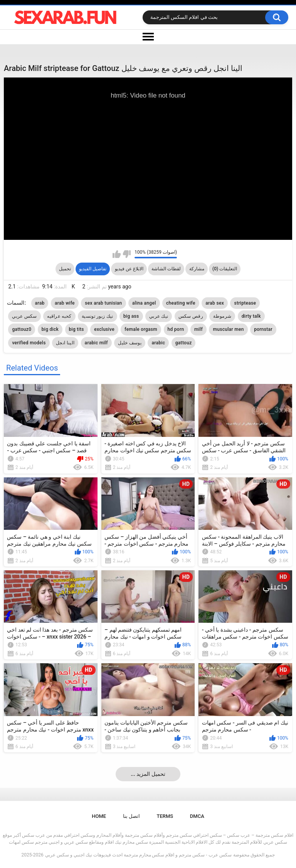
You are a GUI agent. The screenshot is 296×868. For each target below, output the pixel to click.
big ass (131, 316)
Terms (165, 816)
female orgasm (141, 329)
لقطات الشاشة (166, 269)
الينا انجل (65, 343)
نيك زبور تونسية (97, 316)
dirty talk (251, 316)
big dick (50, 329)
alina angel (144, 303)
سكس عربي (24, 316)
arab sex (215, 303)
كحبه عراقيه (59, 316)
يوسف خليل (130, 343)
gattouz (184, 343)
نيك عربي (159, 316)
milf (198, 329)
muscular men (228, 329)
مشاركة (197, 269)
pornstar (263, 329)
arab (40, 303)
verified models (29, 343)
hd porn (176, 329)
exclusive (104, 329)
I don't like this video (127, 254)
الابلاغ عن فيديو (129, 269)
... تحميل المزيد (148, 774)
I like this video (117, 254)
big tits (77, 329)
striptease (245, 303)
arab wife (65, 303)
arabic (158, 343)
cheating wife (181, 303)
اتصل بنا (131, 816)
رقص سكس (191, 316)
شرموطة (222, 316)
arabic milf (96, 343)
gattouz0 (22, 329)
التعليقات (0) (225, 269)
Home (99, 816)
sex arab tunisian (103, 303)
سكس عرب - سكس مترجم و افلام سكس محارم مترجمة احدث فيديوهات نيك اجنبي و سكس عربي (138, 855)
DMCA (197, 816)
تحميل (65, 269)
